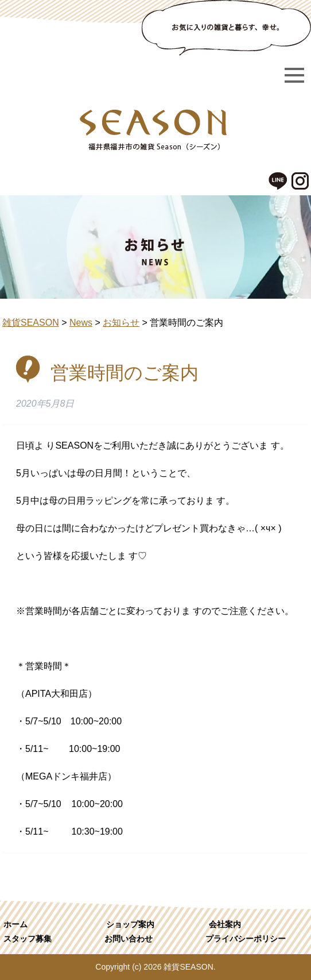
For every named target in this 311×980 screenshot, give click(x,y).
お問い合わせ (129, 939)
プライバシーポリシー (246, 939)
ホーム (15, 924)
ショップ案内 (130, 924)
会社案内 (225, 924)
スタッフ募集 (28, 939)
